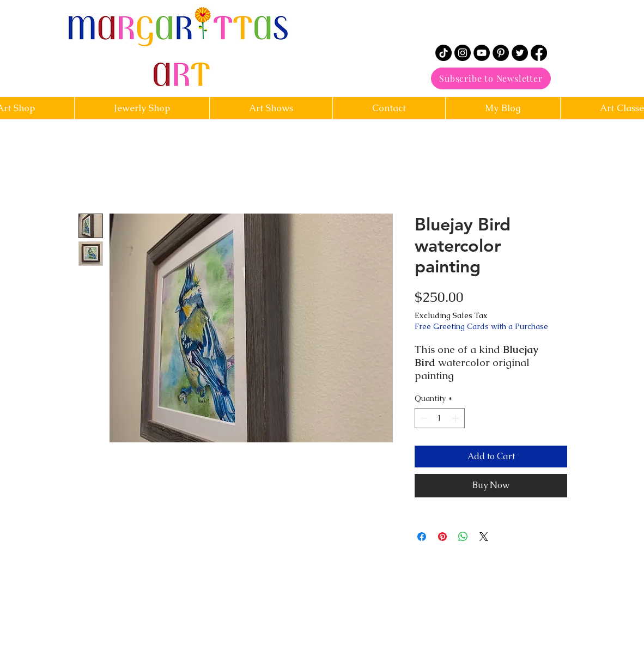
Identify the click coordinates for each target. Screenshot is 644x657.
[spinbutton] (440, 418)
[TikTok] (443, 53)
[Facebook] (539, 53)
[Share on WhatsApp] (463, 537)
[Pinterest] (501, 53)
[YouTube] (482, 53)
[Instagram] (463, 53)
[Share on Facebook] (422, 537)
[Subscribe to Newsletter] (491, 78)
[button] (389, 108)
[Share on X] (484, 537)
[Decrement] (423, 418)
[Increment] (456, 418)
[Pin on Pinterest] (442, 537)
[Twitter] (520, 53)
